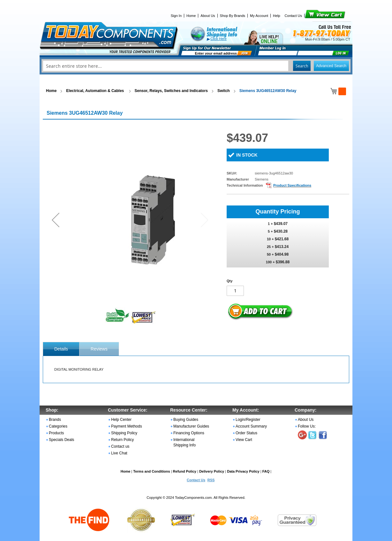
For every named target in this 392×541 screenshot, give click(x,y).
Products (56, 433)
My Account (259, 16)
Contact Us (293, 16)
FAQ (266, 471)
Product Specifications (292, 185)
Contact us (120, 446)
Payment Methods (127, 426)
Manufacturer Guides (191, 426)
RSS (211, 480)
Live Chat (119, 453)
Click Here (219, 39)
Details (61, 349)
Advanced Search (331, 66)
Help (277, 16)
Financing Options (189, 433)
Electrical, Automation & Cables (95, 91)
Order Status (246, 433)
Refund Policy (185, 471)
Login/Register (248, 420)
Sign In (176, 16)
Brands (55, 420)
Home (191, 16)
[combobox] (196, 66)
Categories (58, 426)
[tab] (61, 349)
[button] (56, 220)
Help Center (121, 420)
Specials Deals (61, 440)
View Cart (314, 16)
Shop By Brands (233, 16)
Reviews (99, 349)
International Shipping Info (185, 442)
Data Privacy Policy (243, 471)
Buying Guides (186, 420)
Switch (224, 91)
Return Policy (122, 440)
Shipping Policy (124, 433)
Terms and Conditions (151, 471)
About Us (208, 16)
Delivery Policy (212, 471)
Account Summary (251, 426)
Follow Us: (307, 426)
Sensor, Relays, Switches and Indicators (171, 91)
